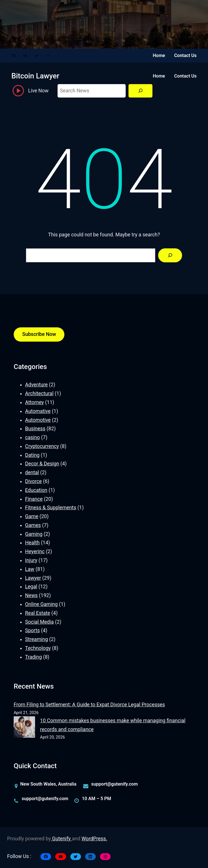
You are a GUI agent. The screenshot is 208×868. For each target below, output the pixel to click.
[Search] (140, 91)
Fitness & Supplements (51, 508)
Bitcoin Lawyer (35, 76)
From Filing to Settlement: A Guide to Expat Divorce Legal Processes (89, 705)
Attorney (34, 402)
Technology (38, 648)
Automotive (38, 420)
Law (30, 569)
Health (32, 543)
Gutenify (62, 839)
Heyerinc (35, 551)
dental (32, 472)
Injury (31, 560)
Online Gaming (41, 604)
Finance (34, 499)
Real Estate (38, 613)
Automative (38, 411)
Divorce (33, 481)
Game (32, 516)
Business (35, 429)
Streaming (36, 639)
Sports (32, 630)
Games (33, 525)
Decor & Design (42, 464)
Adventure (36, 385)
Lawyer (33, 578)
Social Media (39, 622)
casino (32, 437)
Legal (31, 587)
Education (36, 490)
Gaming (34, 534)
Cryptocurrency (42, 446)
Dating (32, 455)
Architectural (39, 394)
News (31, 595)
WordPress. (94, 839)
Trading (33, 657)
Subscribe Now (39, 334)
